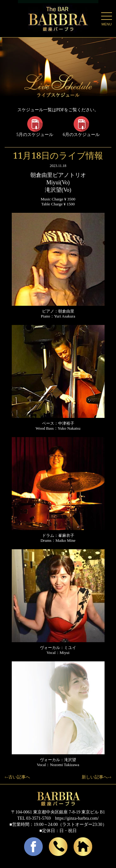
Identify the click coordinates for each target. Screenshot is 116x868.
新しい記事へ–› (97, 777)
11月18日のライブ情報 (58, 155)
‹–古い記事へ (17, 777)
